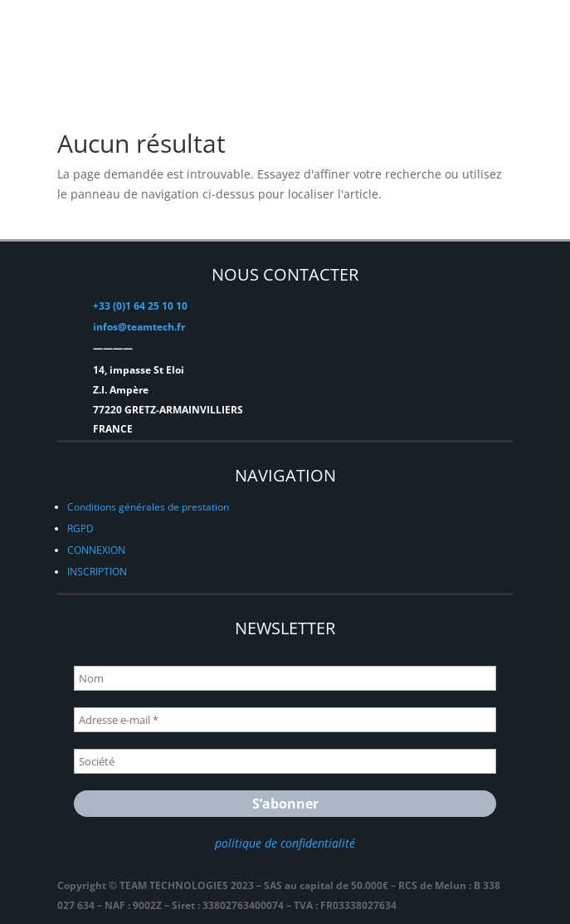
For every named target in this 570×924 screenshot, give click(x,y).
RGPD (80, 528)
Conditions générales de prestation (148, 507)
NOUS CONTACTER (285, 274)
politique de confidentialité (285, 843)
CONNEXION (96, 550)
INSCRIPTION (97, 572)
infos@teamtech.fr (139, 327)
